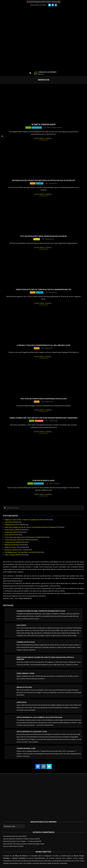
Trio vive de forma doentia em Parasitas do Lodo (44, 399)
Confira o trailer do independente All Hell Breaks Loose (43, 345)
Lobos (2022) (9, 535)
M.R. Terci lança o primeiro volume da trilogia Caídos (27, 844)
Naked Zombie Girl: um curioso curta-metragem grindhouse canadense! (44, 418)
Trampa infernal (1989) (12, 542)
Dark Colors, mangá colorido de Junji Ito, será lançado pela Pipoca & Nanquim (30, 527)
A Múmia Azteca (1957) (12, 525)
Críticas (28, 127)
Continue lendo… (43, 138)
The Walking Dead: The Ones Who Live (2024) (20, 552)
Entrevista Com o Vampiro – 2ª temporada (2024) (25, 841)
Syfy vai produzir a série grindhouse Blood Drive (43, 236)
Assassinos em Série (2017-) (14, 550)
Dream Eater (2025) (11, 532)
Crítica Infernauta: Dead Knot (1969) (17, 540)
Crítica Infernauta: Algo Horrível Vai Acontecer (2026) (23, 537)
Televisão (37, 239)
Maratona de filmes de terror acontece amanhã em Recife (44, 289)
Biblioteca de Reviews (12, 545)
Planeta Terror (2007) (44, 124)
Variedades (40, 183)
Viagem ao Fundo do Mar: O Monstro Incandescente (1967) (24, 520)
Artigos (32, 421)
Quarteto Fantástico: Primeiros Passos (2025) (24, 839)
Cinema (33, 183)
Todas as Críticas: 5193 (12, 547)
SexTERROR (39, 421)
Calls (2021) (9, 522)
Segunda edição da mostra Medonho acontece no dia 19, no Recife (44, 180)
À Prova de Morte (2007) (43, 481)
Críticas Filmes (37, 127)
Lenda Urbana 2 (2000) (12, 530)
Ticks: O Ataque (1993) (12, 555)
